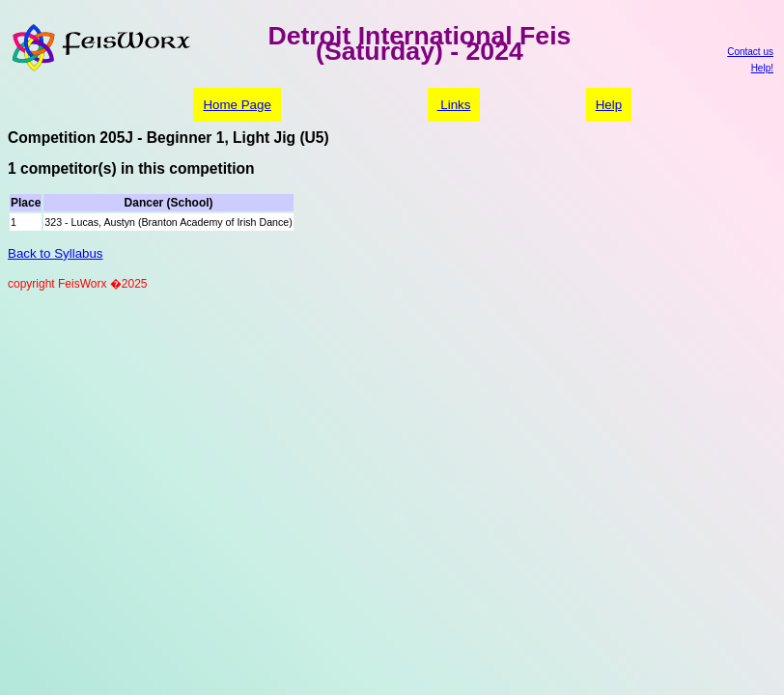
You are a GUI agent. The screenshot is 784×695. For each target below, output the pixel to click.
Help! (762, 68)
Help (609, 105)
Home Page (237, 105)
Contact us (750, 52)
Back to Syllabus (56, 253)
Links (454, 105)
